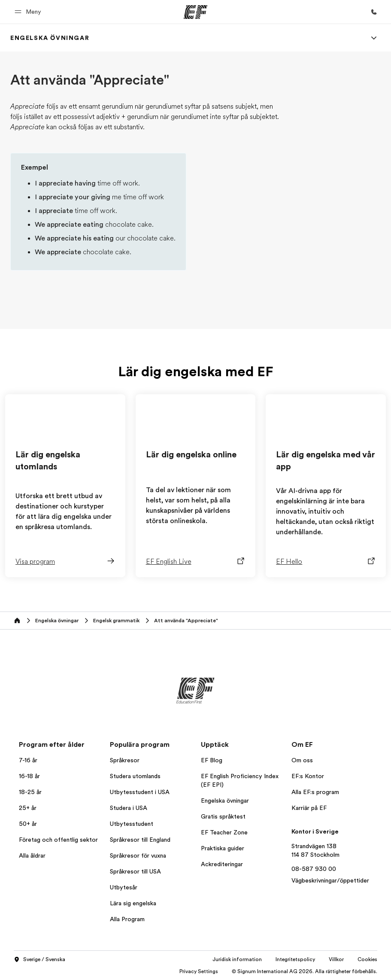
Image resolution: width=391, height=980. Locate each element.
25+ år (28, 808)
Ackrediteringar (222, 864)
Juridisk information (237, 959)
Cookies (367, 959)
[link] (50, 38)
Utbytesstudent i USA (140, 792)
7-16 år (28, 760)
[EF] (195, 12)
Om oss (302, 760)
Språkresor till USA (135, 871)
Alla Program (127, 919)
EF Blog (212, 760)
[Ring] (374, 12)
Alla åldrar (32, 855)
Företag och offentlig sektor (58, 840)
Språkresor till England (140, 840)
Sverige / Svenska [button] (39, 960)
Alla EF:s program (315, 792)
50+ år (28, 824)
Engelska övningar (225, 800)
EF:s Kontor (308, 776)
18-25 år (30, 792)
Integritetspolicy (295, 959)
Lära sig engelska (133, 903)
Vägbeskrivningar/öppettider (330, 880)
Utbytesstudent (132, 824)
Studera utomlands (135, 776)
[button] (29, 12)
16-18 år (29, 776)
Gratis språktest (223, 816)
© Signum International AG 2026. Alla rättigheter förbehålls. (305, 971)
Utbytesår (124, 887)
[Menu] (374, 38)
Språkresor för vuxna (138, 855)
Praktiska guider (223, 848)
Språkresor (125, 760)
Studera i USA (129, 808)
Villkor (336, 959)
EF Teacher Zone (224, 832)
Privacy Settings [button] (199, 971)
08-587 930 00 (314, 869)
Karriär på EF (309, 808)
